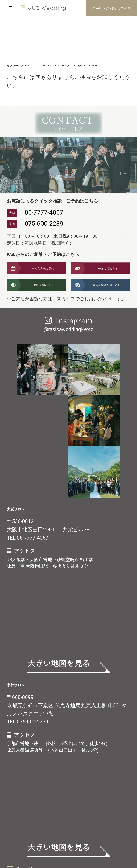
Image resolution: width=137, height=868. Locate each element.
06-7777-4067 (44, 213)
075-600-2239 (44, 224)
